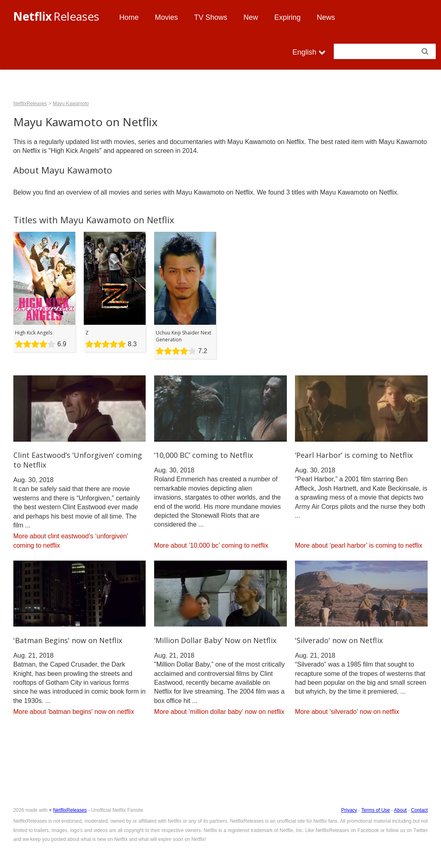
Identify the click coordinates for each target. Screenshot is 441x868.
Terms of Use (376, 810)
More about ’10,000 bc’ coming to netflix (211, 545)
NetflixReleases (30, 104)
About (400, 810)
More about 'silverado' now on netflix (347, 712)
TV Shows (211, 17)
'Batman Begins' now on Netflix (68, 640)
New (251, 17)
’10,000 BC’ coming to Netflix (204, 455)
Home (129, 17)
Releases (56, 16)
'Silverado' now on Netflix (339, 640)
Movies (166, 17)
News (326, 17)
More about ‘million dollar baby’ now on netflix (219, 712)
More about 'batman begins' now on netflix (74, 712)
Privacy (349, 810)
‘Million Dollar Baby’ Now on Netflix (215, 640)
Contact (419, 810)
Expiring (287, 17)
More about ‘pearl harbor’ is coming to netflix (359, 545)
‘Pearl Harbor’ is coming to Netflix (354, 455)
